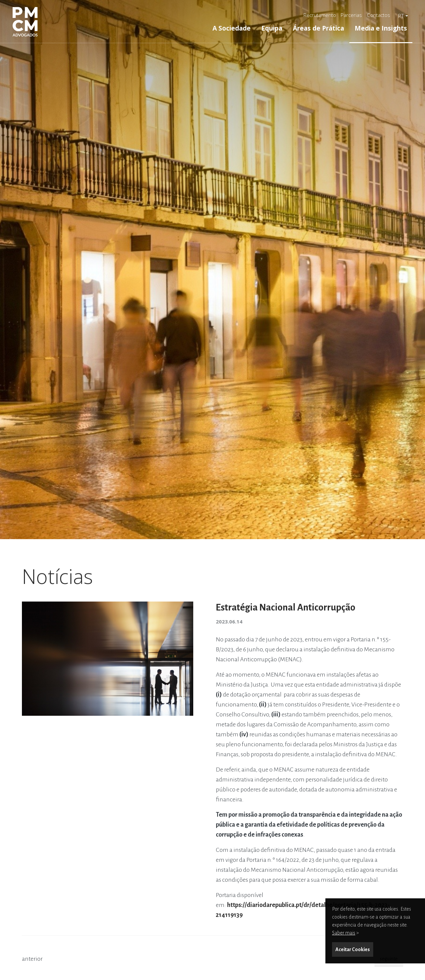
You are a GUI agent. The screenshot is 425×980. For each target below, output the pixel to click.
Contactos (379, 15)
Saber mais (344, 933)
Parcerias (351, 15)
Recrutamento (320, 15)
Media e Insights (381, 28)
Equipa (272, 28)
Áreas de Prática (318, 28)
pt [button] (401, 16)
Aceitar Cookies (353, 949)
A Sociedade (232, 28)
